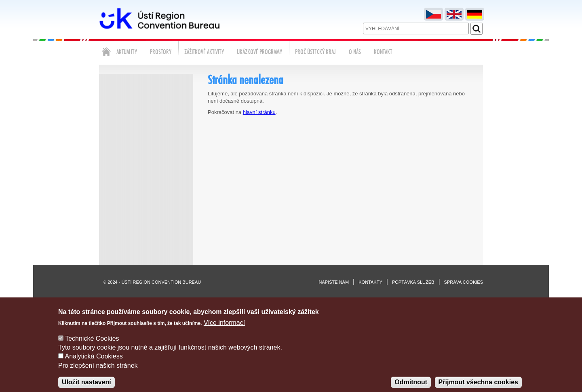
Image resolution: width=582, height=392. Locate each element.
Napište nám (334, 282)
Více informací (224, 330)
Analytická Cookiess (94, 364)
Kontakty (370, 282)
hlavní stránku (259, 112)
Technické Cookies (92, 345)
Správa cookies (464, 282)
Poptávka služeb (413, 282)
